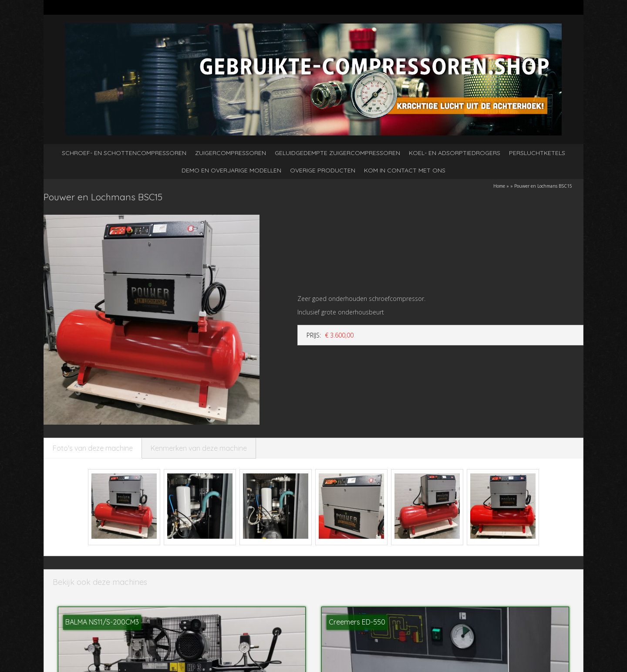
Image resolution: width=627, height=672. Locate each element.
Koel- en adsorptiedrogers (455, 153)
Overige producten (323, 170)
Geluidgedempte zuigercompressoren (337, 153)
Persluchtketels (537, 153)
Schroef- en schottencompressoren (124, 153)
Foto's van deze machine (93, 448)
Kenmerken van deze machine (199, 448)
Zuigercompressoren (231, 153)
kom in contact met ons (405, 170)
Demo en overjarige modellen (231, 170)
